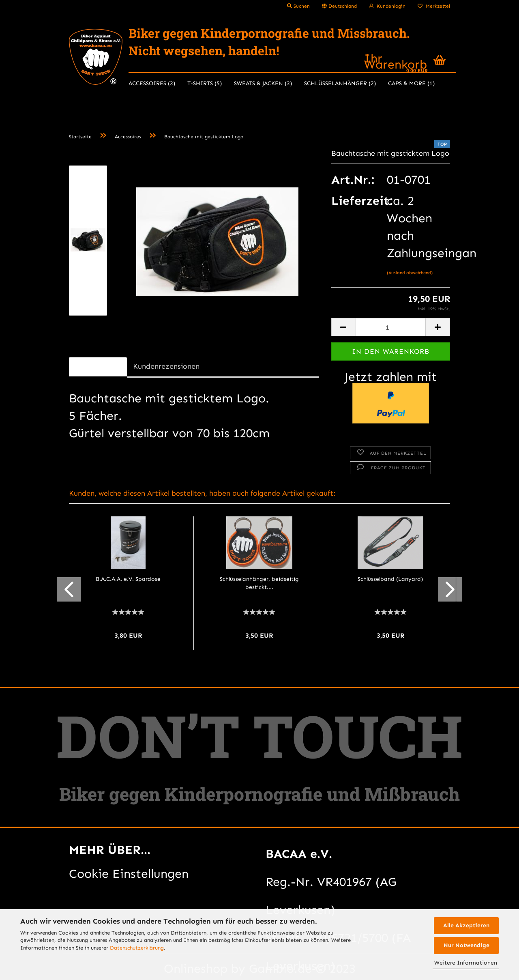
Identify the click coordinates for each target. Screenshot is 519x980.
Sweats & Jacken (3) (263, 83)
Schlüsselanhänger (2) (340, 83)
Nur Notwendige (466, 945)
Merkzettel (434, 6)
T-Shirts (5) (205, 83)
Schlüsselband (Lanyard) (390, 579)
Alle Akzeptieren (466, 925)
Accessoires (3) (152, 83)
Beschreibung (98, 366)
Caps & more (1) (411, 83)
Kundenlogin (387, 6)
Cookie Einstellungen (129, 874)
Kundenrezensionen (166, 366)
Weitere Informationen (466, 963)
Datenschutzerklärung (137, 948)
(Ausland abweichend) (410, 273)
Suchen (298, 6)
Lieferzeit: (353, 201)
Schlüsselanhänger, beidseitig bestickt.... (259, 583)
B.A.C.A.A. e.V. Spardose (128, 579)
